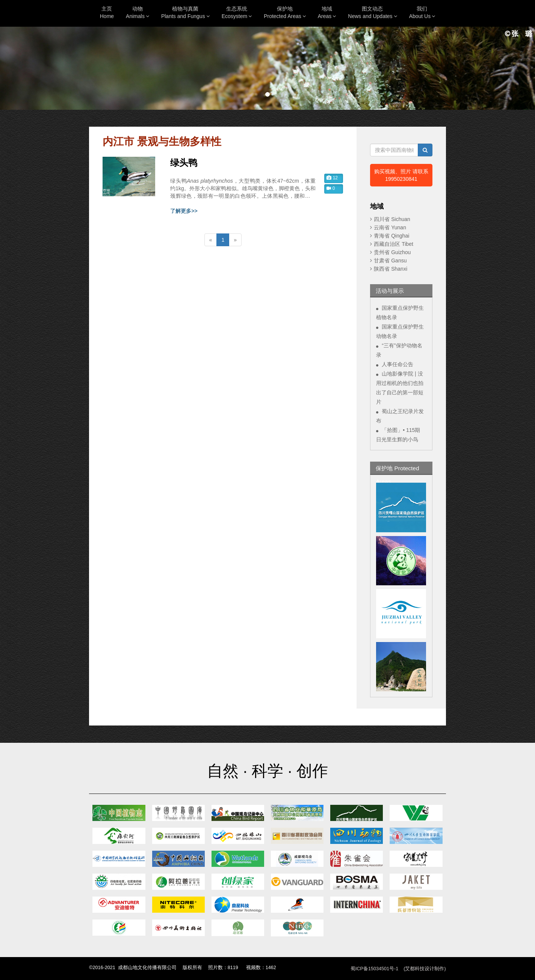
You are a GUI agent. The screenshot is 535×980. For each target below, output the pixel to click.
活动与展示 (390, 291)
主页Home (107, 12)
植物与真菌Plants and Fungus (185, 12)
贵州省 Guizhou (392, 252)
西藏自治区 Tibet (394, 244)
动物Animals (138, 12)
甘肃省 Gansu (390, 261)
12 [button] (332, 178)
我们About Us (422, 12)
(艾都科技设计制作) (425, 969)
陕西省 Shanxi (391, 269)
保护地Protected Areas (285, 12)
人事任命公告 (397, 364)
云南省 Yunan (390, 227)
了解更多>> (184, 211)
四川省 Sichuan (392, 219)
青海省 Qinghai (391, 236)
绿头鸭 (184, 163)
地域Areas (327, 12)
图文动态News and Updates (372, 12)
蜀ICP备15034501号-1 (374, 969)
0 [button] (331, 188)
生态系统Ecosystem (237, 12)
